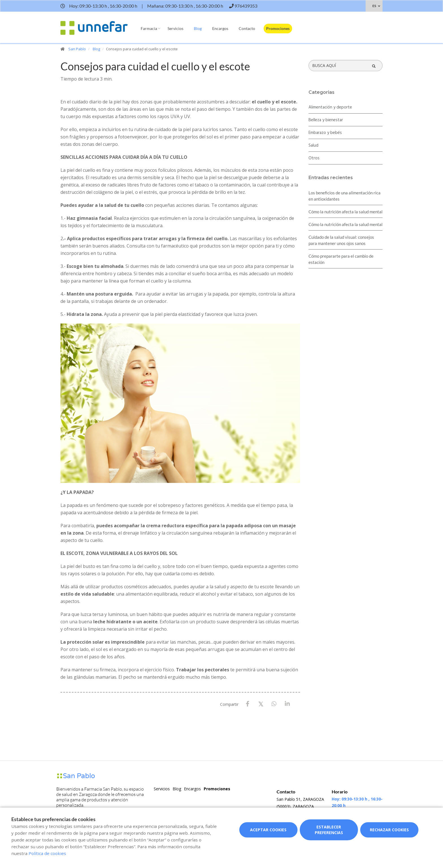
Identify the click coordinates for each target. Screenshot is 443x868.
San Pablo (77, 49)
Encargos (220, 28)
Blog (198, 28)
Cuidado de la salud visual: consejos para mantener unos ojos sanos (341, 240)
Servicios (175, 28)
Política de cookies (47, 853)
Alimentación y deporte (330, 107)
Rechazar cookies (389, 830)
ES (374, 6)
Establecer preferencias (329, 830)
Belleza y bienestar (326, 120)
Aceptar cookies (268, 830)
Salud (313, 146)
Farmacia (149, 28)
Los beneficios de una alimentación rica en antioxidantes (345, 196)
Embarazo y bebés (325, 133)
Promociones (278, 28)
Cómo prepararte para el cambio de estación (341, 259)
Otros (314, 158)
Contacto (247, 28)
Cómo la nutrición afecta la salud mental (346, 212)
